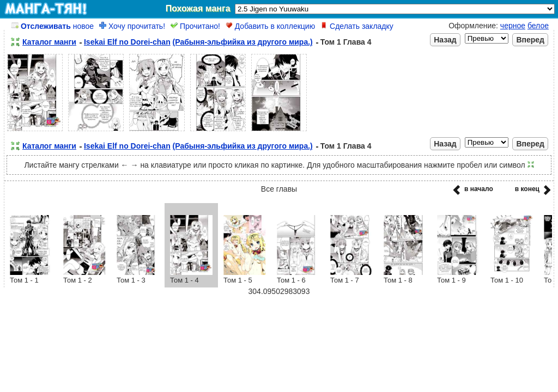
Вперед (530, 40)
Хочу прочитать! (132, 26)
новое (53, 26)
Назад (445, 40)
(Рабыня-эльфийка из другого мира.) (243, 42)
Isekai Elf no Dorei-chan (127, 42)
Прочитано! (195, 26)
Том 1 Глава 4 (346, 42)
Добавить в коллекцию (270, 26)
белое (538, 26)
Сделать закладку (357, 26)
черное (513, 26)
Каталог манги (49, 42)
